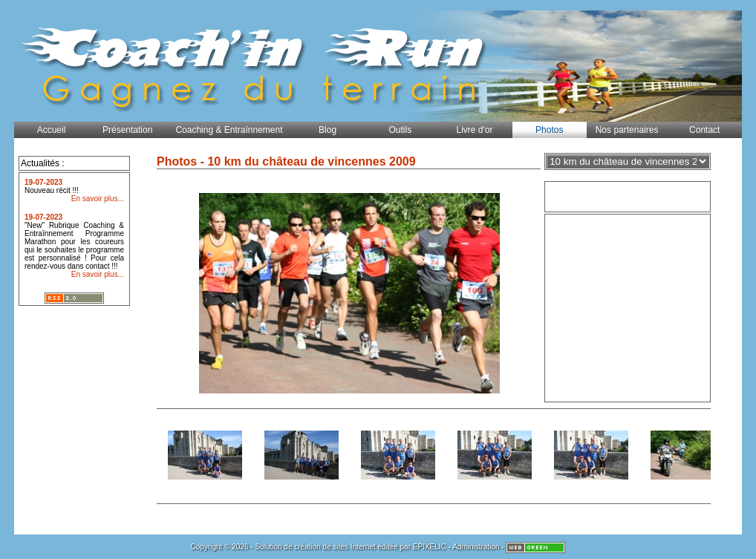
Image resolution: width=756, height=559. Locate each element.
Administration (476, 547)
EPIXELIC (430, 547)
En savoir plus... (98, 199)
